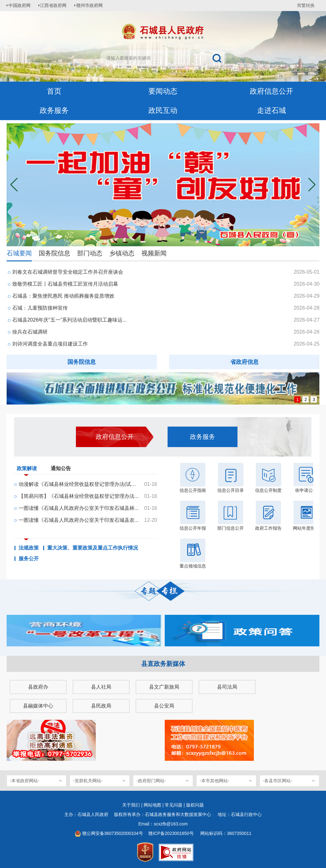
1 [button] (297, 399)
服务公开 (29, 559)
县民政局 (101, 706)
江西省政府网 (56, 5)
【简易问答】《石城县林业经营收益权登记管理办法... (79, 496)
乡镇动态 (122, 253)
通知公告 (61, 468)
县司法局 (227, 687)
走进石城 (272, 111)
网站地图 (152, 805)
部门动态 (90, 253)
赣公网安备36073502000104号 (113, 833)
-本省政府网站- (25, 781)
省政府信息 (244, 362)
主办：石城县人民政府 (89, 814)
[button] (312, 185)
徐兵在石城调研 (30, 332)
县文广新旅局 (164, 687)
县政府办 (38, 687)
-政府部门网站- (151, 781)
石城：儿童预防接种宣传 (40, 308)
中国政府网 (21, 5)
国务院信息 (54, 253)
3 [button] (314, 399)
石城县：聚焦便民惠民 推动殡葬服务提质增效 (63, 296)
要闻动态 (163, 91)
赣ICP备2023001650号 (172, 833)
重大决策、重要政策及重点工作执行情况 (93, 548)
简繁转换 (306, 5)
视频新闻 (154, 253)
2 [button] (306, 399)
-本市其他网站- (214, 781)
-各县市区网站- (278, 781)
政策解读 (27, 470)
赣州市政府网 (94, 5)
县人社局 (101, 687)
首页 (54, 91)
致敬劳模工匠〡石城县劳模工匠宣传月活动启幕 (65, 284)
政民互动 (163, 111)
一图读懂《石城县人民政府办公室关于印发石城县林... (79, 508)
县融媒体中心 (38, 706)
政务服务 (54, 111)
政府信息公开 (272, 91)
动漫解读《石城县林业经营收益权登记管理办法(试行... (79, 484)
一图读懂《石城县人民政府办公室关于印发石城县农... (79, 520)
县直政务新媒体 (163, 664)
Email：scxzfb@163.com (163, 824)
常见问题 (174, 805)
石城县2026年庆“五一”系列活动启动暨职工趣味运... (70, 320)
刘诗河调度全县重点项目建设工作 (50, 344)
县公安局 (164, 706)
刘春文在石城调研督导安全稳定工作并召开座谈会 (68, 272)
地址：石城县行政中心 (240, 814)
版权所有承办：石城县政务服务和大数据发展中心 (165, 814)
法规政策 (29, 548)
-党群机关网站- (88, 781)
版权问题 (195, 805)
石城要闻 (19, 253)
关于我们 (131, 805)
